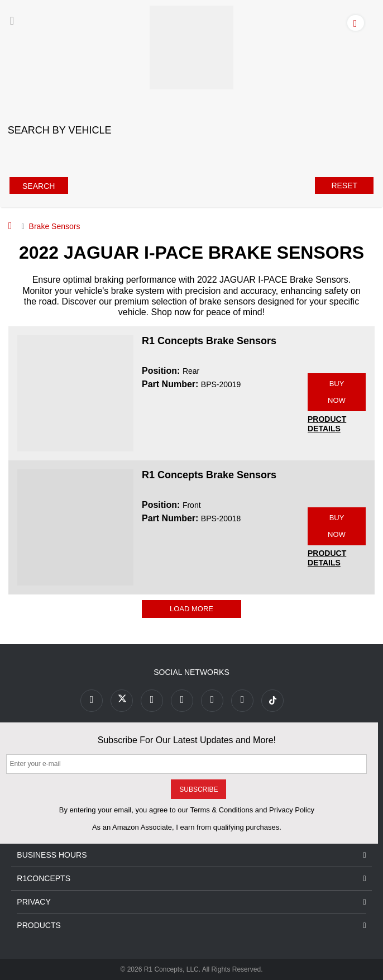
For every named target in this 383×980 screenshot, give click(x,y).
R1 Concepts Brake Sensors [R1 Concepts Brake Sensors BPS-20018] (209, 475)
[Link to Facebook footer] (92, 701)
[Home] (10, 226)
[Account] (358, 22)
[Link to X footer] (122, 701)
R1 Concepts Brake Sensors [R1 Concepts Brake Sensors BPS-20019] (209, 341)
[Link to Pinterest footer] (182, 701)
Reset (344, 185)
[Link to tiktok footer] (272, 701)
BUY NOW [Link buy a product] (337, 392)
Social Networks (191, 672)
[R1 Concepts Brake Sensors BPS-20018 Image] (75, 527)
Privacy (191, 902)
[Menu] (12, 21)
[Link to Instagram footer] (212, 701)
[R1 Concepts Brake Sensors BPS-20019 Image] (75, 393)
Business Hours (191, 855)
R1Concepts (191, 879)
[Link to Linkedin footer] (242, 701)
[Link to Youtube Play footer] (152, 701)
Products (191, 926)
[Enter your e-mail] (186, 764)
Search (39, 186)
